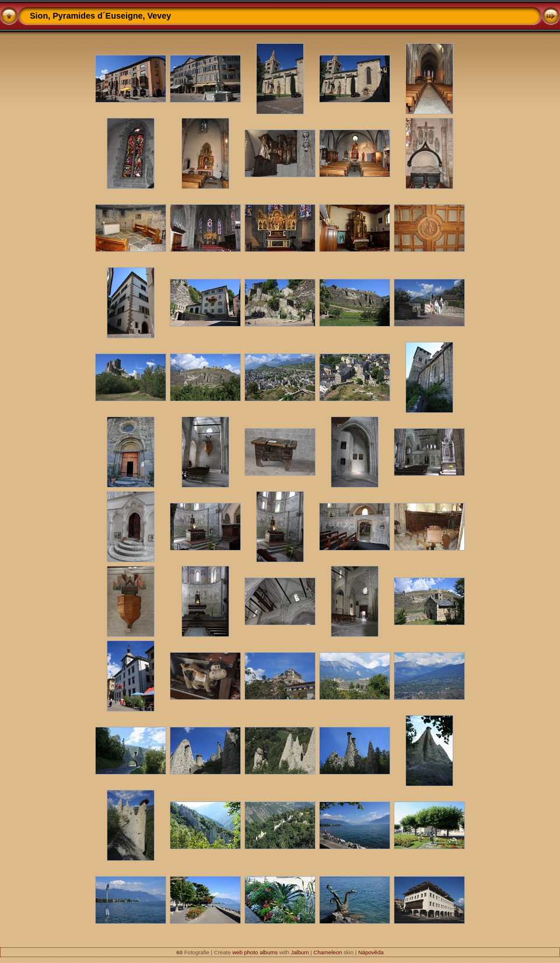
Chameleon (328, 952)
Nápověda (371, 952)
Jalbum (300, 952)
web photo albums (255, 952)
